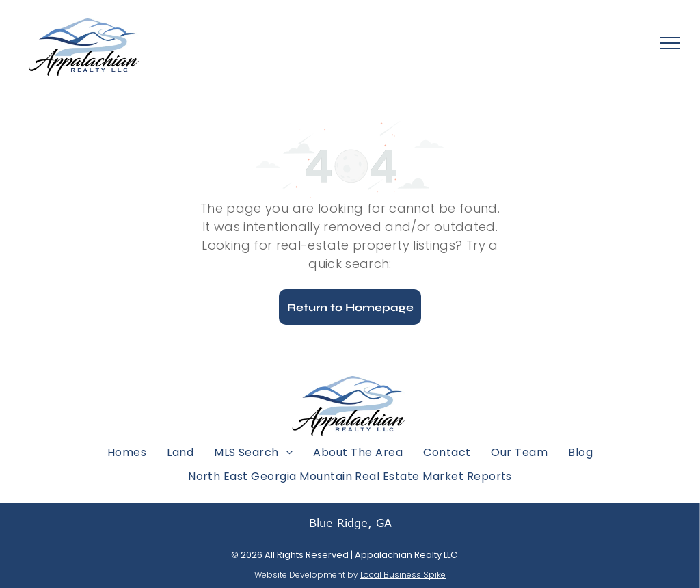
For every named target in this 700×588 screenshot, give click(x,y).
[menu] (670, 43)
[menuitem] (127, 452)
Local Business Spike (403, 575)
